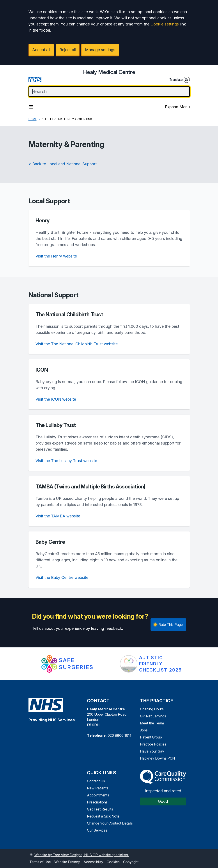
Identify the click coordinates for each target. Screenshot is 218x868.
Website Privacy (67, 862)
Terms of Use (40, 862)
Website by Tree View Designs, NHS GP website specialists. (82, 855)
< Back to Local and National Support (63, 164)
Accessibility (93, 862)
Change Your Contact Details (110, 823)
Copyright (131, 862)
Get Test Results (100, 809)
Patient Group (151, 737)
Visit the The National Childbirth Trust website (77, 344)
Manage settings (100, 50)
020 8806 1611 (119, 735)
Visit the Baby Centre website (62, 577)
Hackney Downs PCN (157, 758)
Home (33, 119)
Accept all (41, 50)
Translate (180, 80)
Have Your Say (152, 751)
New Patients (98, 788)
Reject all (68, 50)
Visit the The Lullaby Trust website (66, 461)
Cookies (113, 862)
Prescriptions (97, 802)
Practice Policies (153, 744)
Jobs (144, 730)
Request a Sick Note (103, 816)
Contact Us (96, 781)
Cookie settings (165, 24)
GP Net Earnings (153, 716)
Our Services (97, 830)
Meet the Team (152, 723)
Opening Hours (152, 709)
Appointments (98, 795)
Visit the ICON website (56, 399)
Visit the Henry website (56, 256)
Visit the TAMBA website (58, 516)
